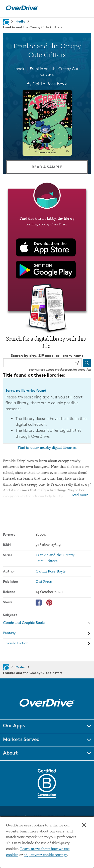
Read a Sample (47, 167)
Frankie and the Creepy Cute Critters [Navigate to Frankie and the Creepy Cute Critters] (33, 27)
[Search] (87, 363)
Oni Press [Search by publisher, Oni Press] (44, 582)
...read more (78, 495)
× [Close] (84, 825)
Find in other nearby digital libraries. (47, 448)
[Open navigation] (85, 8)
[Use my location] (77, 363)
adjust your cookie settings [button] (45, 855)
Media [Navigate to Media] (20, 21)
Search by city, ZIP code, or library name (47, 355)
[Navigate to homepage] (6, 22)
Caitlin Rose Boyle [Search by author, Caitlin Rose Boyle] (50, 84)
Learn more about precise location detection (60, 370)
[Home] (22, 9)
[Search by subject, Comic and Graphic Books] (47, 623)
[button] (47, 726)
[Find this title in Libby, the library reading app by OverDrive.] (47, 250)
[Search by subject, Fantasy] (47, 633)
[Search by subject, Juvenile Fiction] (47, 644)
